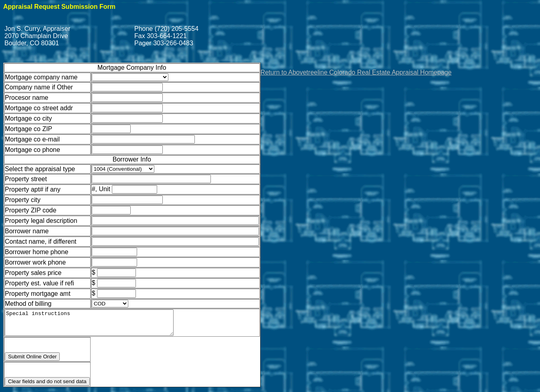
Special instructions (99, 325)
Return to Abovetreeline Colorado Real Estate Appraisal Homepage (356, 72)
